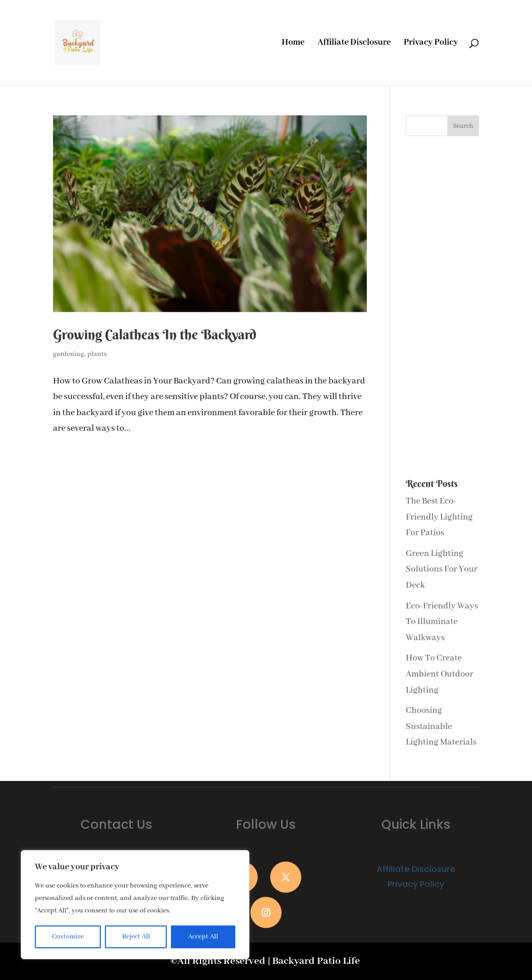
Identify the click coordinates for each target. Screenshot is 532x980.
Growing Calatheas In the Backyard (155, 335)
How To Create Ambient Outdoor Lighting (440, 674)
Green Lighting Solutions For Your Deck (442, 570)
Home (293, 43)
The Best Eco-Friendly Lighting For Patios (439, 517)
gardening (69, 354)
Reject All (136, 937)
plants (97, 354)
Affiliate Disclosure (354, 43)
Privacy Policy (431, 43)
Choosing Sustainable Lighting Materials (441, 726)
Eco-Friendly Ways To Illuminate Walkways (442, 622)
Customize (68, 937)
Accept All (203, 937)
